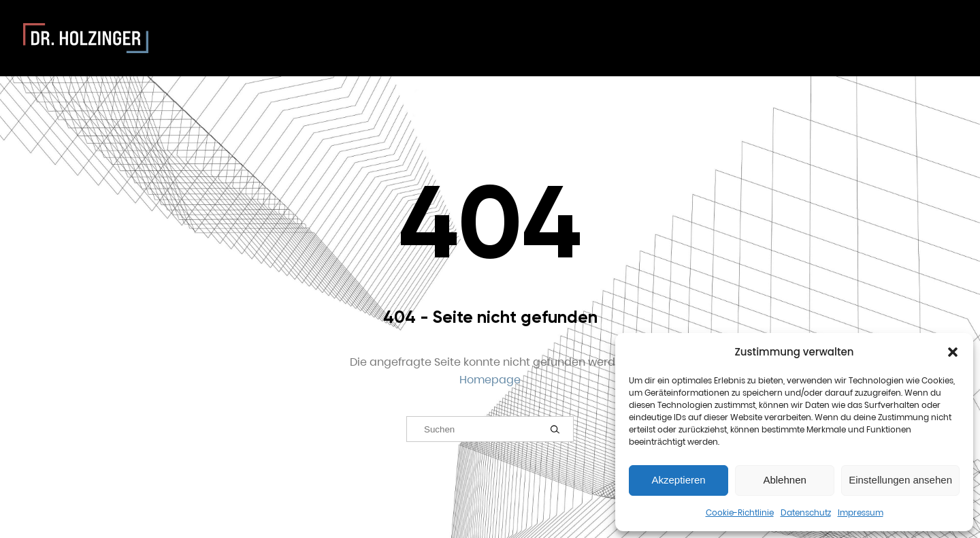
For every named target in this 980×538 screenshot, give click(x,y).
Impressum (861, 512)
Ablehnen (784, 480)
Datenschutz (806, 512)
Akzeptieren (678, 480)
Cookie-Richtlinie (740, 512)
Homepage (490, 380)
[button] (953, 352)
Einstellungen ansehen (900, 480)
